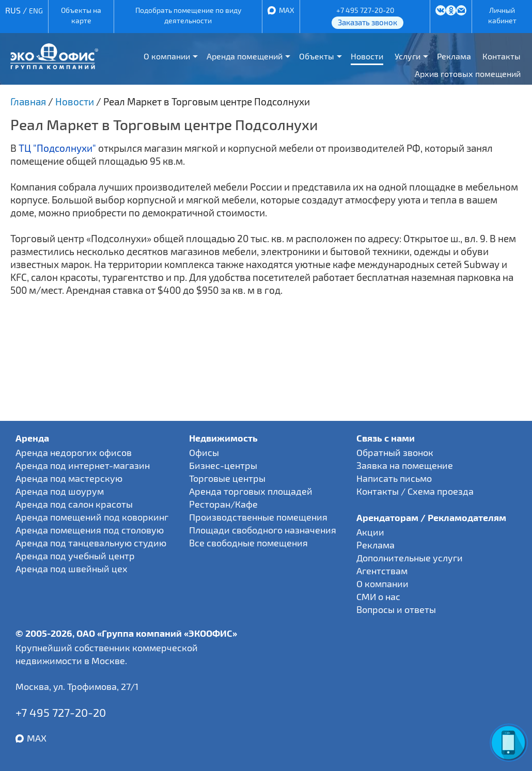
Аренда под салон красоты (74, 504)
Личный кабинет (502, 15)
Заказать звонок (367, 22)
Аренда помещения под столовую (90, 530)
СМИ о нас (378, 596)
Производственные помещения (258, 517)
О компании (167, 56)
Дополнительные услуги (410, 558)
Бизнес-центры (223, 465)
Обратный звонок (395, 452)
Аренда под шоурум (60, 491)
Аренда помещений (245, 56)
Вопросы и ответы (396, 609)
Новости (367, 56)
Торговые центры (227, 478)
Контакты (502, 56)
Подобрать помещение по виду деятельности (188, 15)
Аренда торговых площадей (251, 491)
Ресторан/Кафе (223, 504)
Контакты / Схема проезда (415, 491)
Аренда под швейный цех (72, 569)
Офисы (204, 452)
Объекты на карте (81, 15)
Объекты (317, 56)
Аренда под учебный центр (75, 556)
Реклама (454, 56)
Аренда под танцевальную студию (91, 543)
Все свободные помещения (248, 543)
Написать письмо (394, 478)
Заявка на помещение (405, 465)
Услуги (408, 56)
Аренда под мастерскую (69, 478)
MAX (287, 10)
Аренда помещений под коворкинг (92, 517)
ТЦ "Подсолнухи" (57, 148)
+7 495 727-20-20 (365, 10)
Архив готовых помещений (468, 74)
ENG (36, 11)
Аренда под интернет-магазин (83, 465)
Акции (370, 532)
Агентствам (382, 571)
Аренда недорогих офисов (74, 452)
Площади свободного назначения (263, 530)
